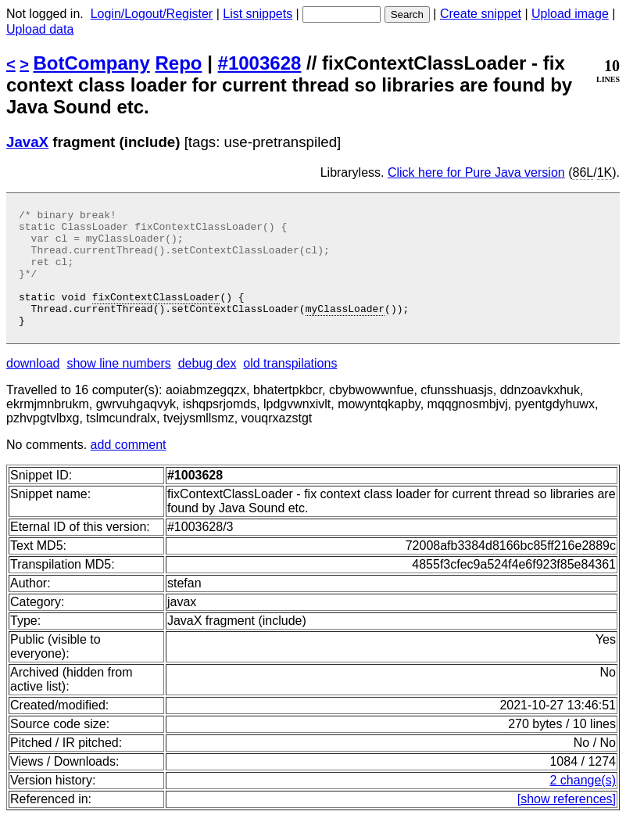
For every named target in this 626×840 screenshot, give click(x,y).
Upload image (570, 14)
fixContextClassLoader (156, 315)
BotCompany (92, 63)
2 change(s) (583, 804)
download (33, 387)
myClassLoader (345, 329)
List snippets (258, 14)
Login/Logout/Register (152, 14)
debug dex (207, 387)
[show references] (567, 822)
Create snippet (481, 14)
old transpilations (290, 387)
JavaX (27, 142)
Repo (179, 63)
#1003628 (260, 63)
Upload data (40, 29)
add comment (129, 468)
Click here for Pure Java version (476, 172)
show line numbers (118, 387)
